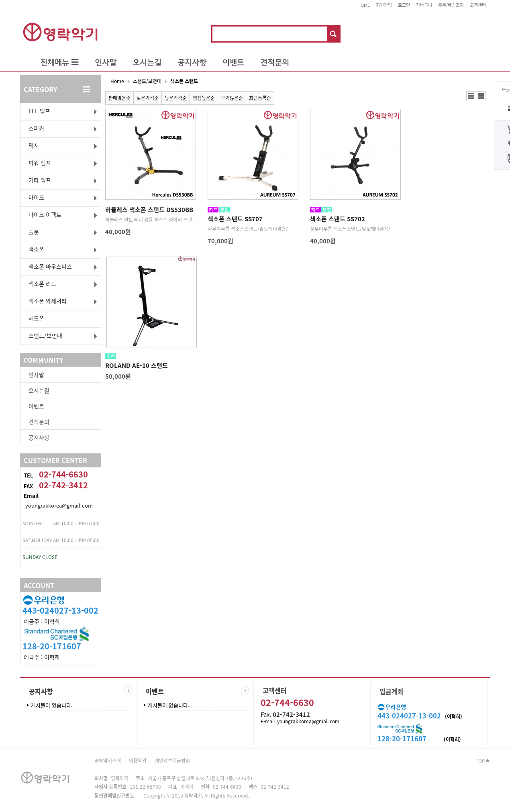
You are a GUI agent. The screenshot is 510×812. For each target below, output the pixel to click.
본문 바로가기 (0, 0)
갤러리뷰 (481, 96)
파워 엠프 (40, 163)
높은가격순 (176, 98)
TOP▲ (483, 761)
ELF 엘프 (39, 111)
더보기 (128, 691)
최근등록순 (260, 98)
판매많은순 (119, 98)
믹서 (34, 145)
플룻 (34, 232)
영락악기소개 (108, 761)
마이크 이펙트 (45, 214)
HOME (364, 5)
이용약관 (138, 761)
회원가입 (384, 5)
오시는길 (147, 63)
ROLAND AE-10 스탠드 (137, 365)
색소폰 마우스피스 (50, 266)
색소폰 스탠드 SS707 (235, 219)
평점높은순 (204, 98)
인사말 (106, 63)
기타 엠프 (40, 180)
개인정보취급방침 (172, 761)
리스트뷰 (471, 96)
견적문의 (275, 63)
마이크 (36, 197)
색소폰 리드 (42, 284)
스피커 (36, 128)
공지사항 (192, 63)
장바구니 (424, 5)
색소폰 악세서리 (48, 301)
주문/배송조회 (451, 5)
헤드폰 (36, 318)
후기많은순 (232, 98)
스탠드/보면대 (45, 335)
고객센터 (478, 5)
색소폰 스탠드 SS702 (338, 219)
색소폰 (36, 249)
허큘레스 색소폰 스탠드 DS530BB (149, 210)
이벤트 (233, 63)
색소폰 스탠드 (184, 81)
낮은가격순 (148, 98)
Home (117, 81)
